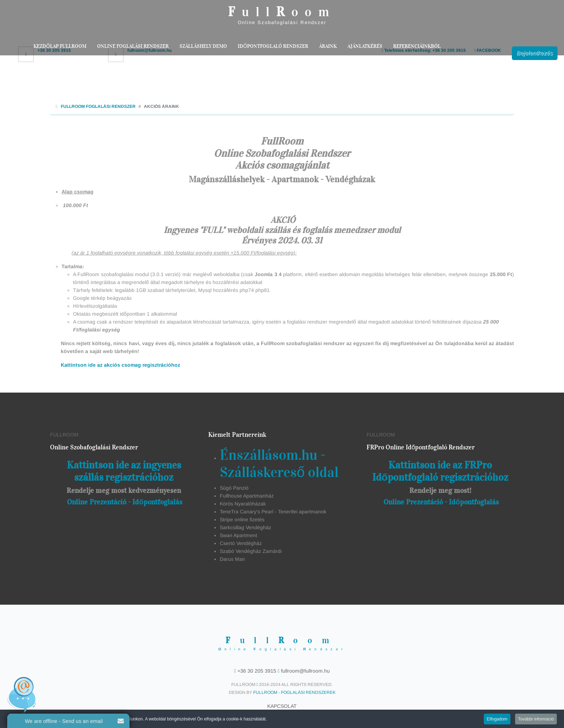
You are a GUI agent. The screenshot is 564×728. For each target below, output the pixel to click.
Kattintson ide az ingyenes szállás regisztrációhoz (124, 471)
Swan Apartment (238, 535)
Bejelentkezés (535, 53)
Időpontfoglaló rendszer (273, 46)
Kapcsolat (282, 706)
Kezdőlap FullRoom (60, 46)
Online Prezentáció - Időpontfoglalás (124, 502)
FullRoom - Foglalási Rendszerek (294, 692)
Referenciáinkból (417, 46)
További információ (536, 720)
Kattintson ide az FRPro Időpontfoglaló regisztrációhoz (440, 471)
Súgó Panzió (234, 488)
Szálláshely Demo (203, 46)
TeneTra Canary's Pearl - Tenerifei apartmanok (273, 512)
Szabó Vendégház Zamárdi (251, 551)
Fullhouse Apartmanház (247, 496)
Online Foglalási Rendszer (133, 46)
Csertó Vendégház (241, 543)
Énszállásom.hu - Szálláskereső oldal (279, 464)
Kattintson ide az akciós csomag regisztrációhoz (120, 365)
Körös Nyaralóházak (243, 504)
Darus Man (232, 559)
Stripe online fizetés (242, 519)
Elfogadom (497, 720)
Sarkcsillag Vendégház (245, 527)
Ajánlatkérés (365, 46)
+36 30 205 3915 (257, 671)
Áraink (328, 46)
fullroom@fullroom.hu (305, 671)
